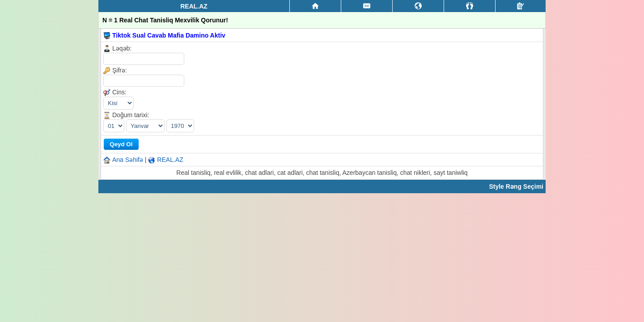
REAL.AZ (170, 160)
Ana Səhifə (128, 160)
